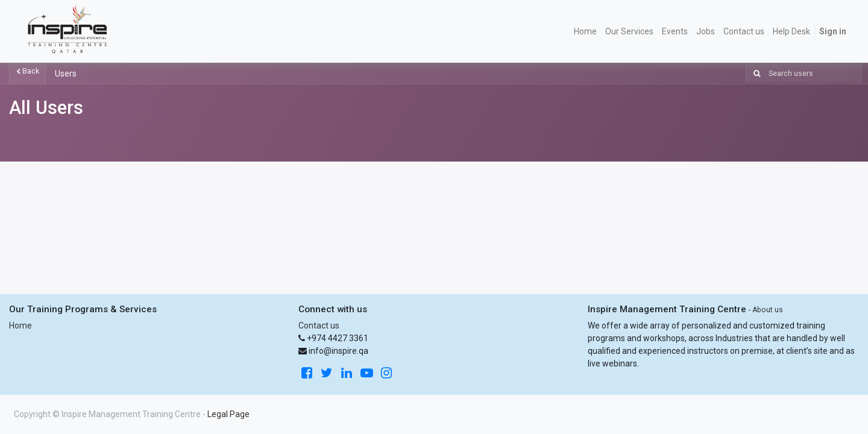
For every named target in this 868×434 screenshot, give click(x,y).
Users (66, 74)
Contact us (319, 325)
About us (768, 310)
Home (20, 325)
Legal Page (228, 414)
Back (28, 71)
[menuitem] (585, 32)
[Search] (754, 74)
